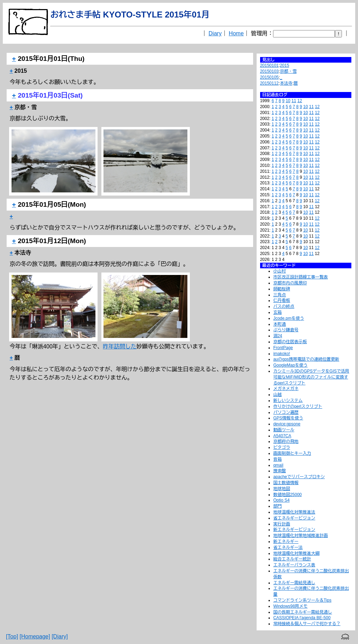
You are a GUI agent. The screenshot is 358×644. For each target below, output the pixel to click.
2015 (284, 65)
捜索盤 (280, 471)
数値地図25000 (288, 495)
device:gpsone (287, 424)
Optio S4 (282, 500)
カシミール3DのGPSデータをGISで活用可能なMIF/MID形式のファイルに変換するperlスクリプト (311, 377)
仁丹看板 (282, 300)
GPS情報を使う (288, 418)
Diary (215, 33)
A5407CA (282, 436)
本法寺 (286, 83)
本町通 (280, 324)
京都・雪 (288, 71)
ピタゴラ (282, 447)
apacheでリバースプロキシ (299, 477)
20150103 (269, 71)
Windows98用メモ (291, 606)
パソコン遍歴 (286, 412)
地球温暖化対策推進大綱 (296, 553)
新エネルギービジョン (294, 530)
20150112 (269, 83)
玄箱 (278, 312)
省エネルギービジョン (294, 518)
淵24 (278, 336)
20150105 (269, 77)
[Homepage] (35, 636)
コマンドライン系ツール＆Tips (302, 600)
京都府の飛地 (286, 441)
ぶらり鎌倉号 (286, 330)
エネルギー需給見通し (294, 583)
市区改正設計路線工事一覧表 (301, 277)
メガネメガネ (286, 389)
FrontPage (283, 348)
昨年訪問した (120, 346)
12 (300, 101)
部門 (278, 506)
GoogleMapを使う (291, 365)
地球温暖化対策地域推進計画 (301, 536)
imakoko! (282, 354)
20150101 (269, 65)
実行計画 (282, 524)
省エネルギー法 (288, 547)
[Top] (12, 636)
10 (288, 101)
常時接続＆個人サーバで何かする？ (307, 624)
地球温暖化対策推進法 (294, 512)
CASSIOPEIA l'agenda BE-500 (302, 618)
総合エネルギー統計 (292, 559)
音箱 (278, 459)
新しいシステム (288, 401)
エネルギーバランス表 (294, 565)
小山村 (280, 271)
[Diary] (60, 636)
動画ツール (284, 430)
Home (236, 33)
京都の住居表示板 (290, 342)
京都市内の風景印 (290, 283)
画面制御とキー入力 (292, 453)
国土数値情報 (286, 483)
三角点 (280, 295)
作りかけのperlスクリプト (298, 406)
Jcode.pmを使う (289, 318)
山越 (278, 395)
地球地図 (282, 489)
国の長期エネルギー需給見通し (303, 612)
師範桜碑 (282, 289)
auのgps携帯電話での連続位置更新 (306, 359)
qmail (278, 465)
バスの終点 (284, 306)
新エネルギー (286, 542)
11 (294, 101)
